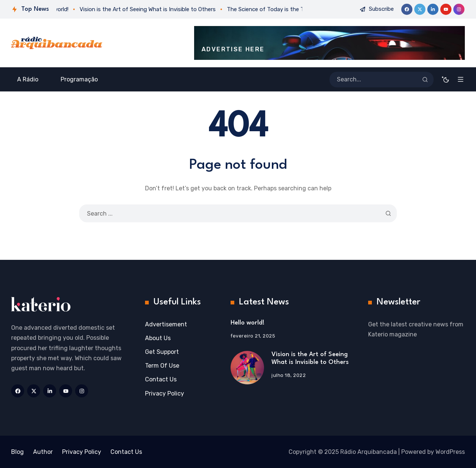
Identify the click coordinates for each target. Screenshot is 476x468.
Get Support (162, 352)
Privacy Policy (165, 393)
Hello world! (247, 323)
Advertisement (166, 324)
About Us (158, 338)
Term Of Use (162, 366)
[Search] (425, 80)
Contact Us (161, 379)
